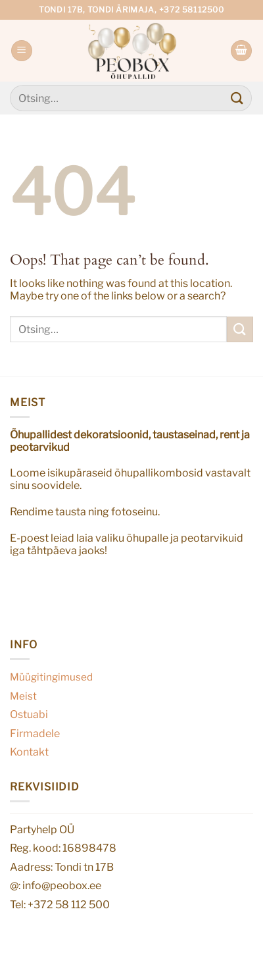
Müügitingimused (51, 677)
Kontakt (29, 752)
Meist (23, 696)
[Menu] (22, 51)
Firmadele (35, 734)
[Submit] (237, 98)
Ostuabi (29, 714)
